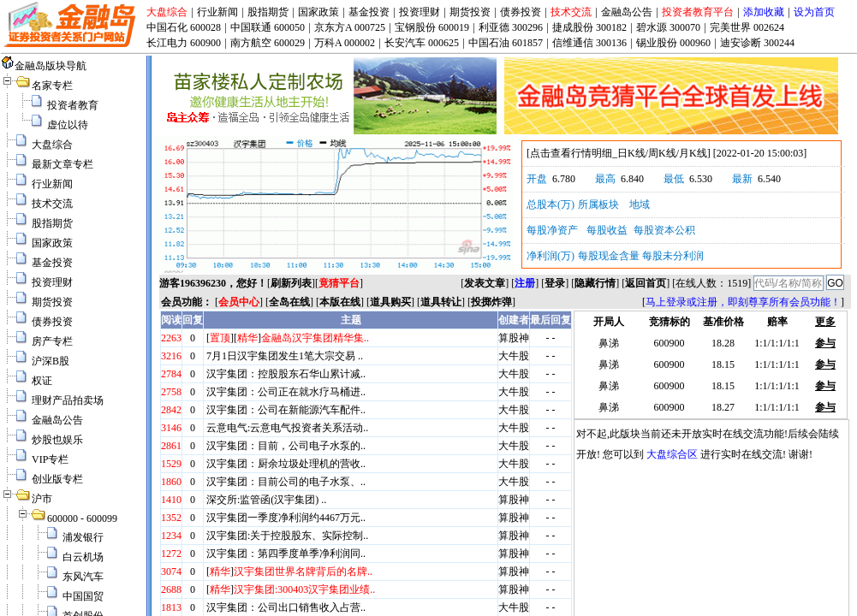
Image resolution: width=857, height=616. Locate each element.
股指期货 (268, 12)
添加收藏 (764, 12)
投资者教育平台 (698, 12)
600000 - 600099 (82, 518)
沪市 (42, 499)
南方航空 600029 (268, 43)
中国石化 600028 (184, 27)
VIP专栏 (50, 459)
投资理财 (420, 12)
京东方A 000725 (350, 27)
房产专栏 (52, 341)
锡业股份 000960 (673, 43)
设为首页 (814, 12)
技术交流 (571, 12)
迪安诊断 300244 (757, 43)
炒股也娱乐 (57, 440)
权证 (42, 381)
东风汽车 (83, 577)
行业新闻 (217, 12)
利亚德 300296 (511, 27)
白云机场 (83, 557)
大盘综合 (167, 12)
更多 (825, 322)
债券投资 (521, 12)
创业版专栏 (57, 479)
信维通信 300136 (589, 43)
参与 (825, 343)
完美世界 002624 (747, 27)
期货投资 (470, 12)
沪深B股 (51, 361)
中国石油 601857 (506, 43)
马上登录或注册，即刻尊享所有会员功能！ (743, 302)
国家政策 (318, 12)
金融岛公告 (627, 12)
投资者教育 (73, 105)
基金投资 (369, 12)
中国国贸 (83, 596)
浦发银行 (83, 537)
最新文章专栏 (62, 164)
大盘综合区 (672, 454)
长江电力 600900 (184, 43)
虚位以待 (68, 125)
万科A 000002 (345, 43)
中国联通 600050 (268, 27)
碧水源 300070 (668, 27)
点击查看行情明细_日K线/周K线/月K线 (619, 153)
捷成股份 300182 (589, 27)
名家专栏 (52, 86)
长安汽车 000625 (422, 43)
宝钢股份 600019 (432, 27)
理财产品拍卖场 (68, 400)
